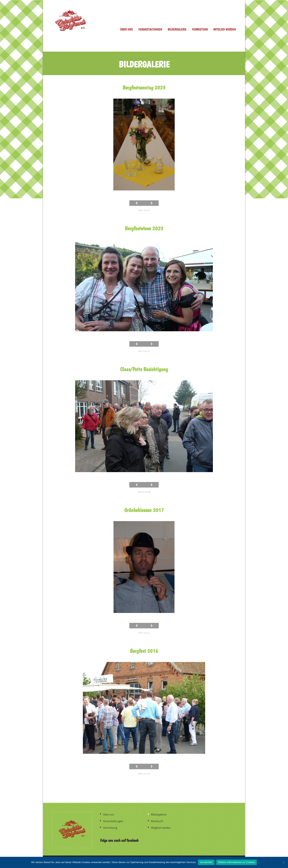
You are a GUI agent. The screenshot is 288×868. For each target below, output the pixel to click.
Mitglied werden (225, 29)
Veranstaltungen (150, 29)
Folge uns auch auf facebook (119, 840)
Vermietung (200, 29)
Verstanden (206, 862)
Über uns (126, 29)
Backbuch (157, 821)
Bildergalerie (177, 29)
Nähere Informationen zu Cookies (236, 862)
